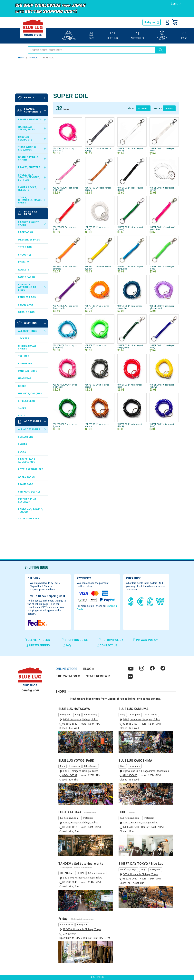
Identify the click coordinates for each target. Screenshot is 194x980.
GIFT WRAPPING (38, 645)
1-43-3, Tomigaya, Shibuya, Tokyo (80, 771)
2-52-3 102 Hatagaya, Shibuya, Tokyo (82, 878)
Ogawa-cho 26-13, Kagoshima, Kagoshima (146, 771)
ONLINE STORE (66, 669)
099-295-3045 (130, 775)
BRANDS (34, 58)
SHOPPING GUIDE (75, 640)
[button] (176, 4)
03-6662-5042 (70, 724)
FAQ (67, 645)
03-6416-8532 (70, 775)
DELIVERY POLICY (38, 640)
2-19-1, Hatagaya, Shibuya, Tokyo (80, 823)
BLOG (87, 669)
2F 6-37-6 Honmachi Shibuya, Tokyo (82, 929)
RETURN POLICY (111, 640)
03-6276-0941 (70, 934)
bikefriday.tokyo (128, 870)
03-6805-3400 (130, 724)
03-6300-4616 (70, 827)
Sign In (167, 22)
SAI (82, 873)
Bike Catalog (91, 715)
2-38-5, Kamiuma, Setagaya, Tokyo (141, 720)
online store (66, 925)
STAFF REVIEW (97, 676)
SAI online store (96, 873)
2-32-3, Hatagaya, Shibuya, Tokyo (80, 720)
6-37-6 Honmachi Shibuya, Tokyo (140, 874)
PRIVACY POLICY (145, 640)
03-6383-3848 (70, 882)
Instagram (65, 715)
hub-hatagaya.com (130, 818)
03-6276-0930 (130, 879)
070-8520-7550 (131, 827)
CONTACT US (107, 645)
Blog (77, 715)
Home (21, 58)
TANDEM (68, 873)
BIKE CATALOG (66, 676)
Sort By (158, 80)
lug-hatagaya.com (69, 818)
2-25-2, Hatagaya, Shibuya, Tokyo (141, 823)
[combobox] (91, 50)
